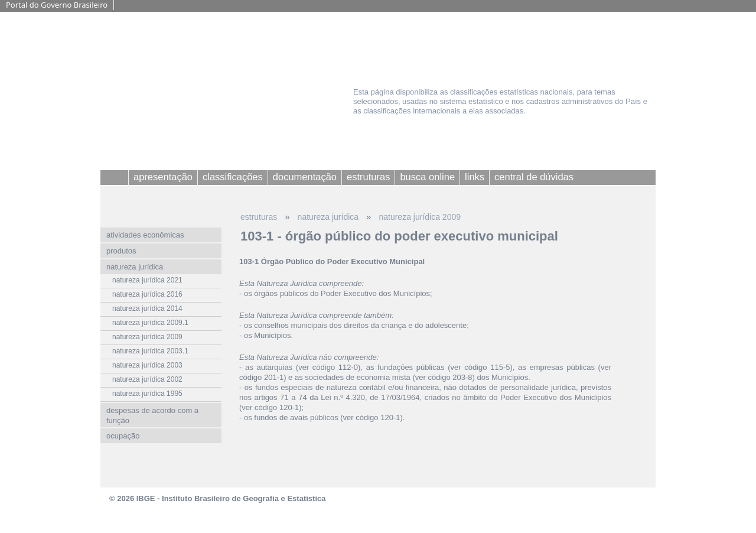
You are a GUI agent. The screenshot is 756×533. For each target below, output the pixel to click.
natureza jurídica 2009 (420, 217)
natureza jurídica (328, 217)
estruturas (259, 217)
